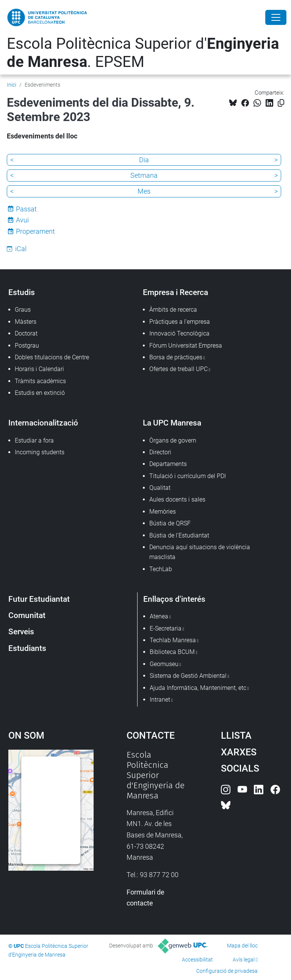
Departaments (168, 464)
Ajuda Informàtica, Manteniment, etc (198, 688)
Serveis (21, 631)
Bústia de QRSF (170, 523)
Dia (144, 160)
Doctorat (26, 333)
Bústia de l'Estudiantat (179, 535)
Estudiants (27, 648)
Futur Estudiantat (39, 599)
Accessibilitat (197, 960)
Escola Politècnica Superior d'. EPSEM (143, 53)
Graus (23, 310)
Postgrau (27, 346)
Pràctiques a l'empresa (180, 322)
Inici (12, 85)
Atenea (159, 616)
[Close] (276, 17)
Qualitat (160, 488)
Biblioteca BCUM (172, 652)
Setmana (144, 175)
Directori (160, 452)
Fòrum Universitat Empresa (186, 346)
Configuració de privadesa (227, 971)
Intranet (160, 700)
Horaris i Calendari (39, 369)
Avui (22, 220)
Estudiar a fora (34, 440)
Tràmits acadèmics (40, 381)
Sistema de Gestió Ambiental (188, 676)
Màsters (26, 322)
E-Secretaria (166, 628)
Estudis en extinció (40, 393)
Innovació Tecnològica (179, 333)
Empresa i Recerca (175, 292)
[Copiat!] (281, 103)
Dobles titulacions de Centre (52, 357)
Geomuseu (164, 664)
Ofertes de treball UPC (178, 369)
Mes (144, 191)
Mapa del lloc (242, 946)
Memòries (163, 512)
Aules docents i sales (177, 499)
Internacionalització (43, 423)
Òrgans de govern (173, 440)
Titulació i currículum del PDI (188, 476)
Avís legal (244, 960)
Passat (26, 209)
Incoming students (40, 452)
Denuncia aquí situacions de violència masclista (200, 552)
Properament (35, 231)
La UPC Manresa (172, 423)
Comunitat (27, 615)
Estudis (22, 292)
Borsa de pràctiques (176, 357)
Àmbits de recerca (173, 310)
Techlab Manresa (173, 640)
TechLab (161, 569)
